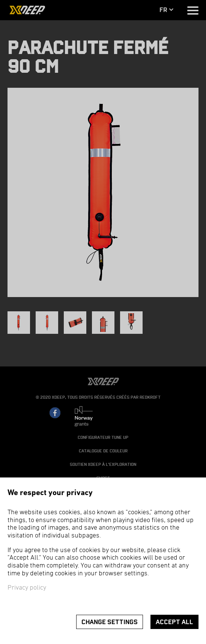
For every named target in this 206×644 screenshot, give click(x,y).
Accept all (174, 622)
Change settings (110, 622)
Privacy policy (27, 588)
